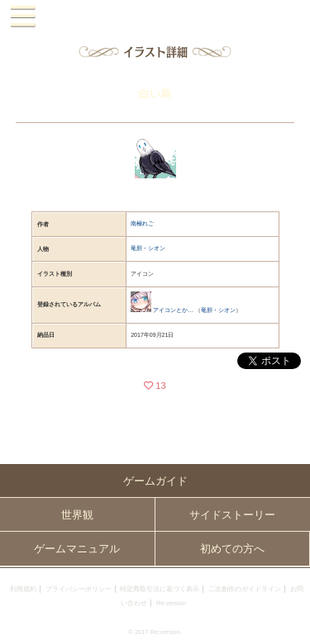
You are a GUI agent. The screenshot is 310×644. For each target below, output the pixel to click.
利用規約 (23, 589)
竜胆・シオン (148, 248)
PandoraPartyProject (155, 17)
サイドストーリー (232, 515)
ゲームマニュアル (77, 549)
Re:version (171, 603)
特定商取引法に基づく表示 (160, 589)
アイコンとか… (173, 310)
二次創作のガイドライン (245, 589)
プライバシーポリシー (79, 589)
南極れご (142, 223)
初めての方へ (232, 549)
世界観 (77, 515)
